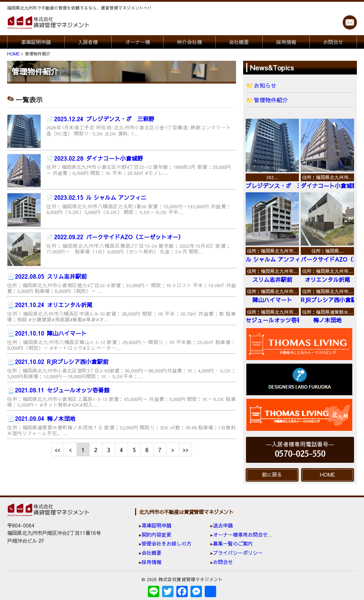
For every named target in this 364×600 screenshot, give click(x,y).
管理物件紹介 (271, 100)
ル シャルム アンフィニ (100, 197)
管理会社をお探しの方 (166, 543)
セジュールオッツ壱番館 (62, 390)
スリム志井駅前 (51, 276)
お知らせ (265, 85)
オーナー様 (138, 42)
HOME (328, 475)
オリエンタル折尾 (54, 305)
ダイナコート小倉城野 (98, 158)
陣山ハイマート (51, 333)
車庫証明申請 (36, 42)
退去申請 (223, 525)
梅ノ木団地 (45, 418)
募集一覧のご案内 (233, 543)
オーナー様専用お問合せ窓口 (245, 535)
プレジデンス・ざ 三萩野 (104, 119)
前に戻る (272, 475)
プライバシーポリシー (238, 553)
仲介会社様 (189, 42)
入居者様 (88, 42)
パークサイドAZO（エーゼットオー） (119, 237)
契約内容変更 (156, 535)
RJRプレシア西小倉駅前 (62, 361)
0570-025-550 (300, 454)
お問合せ (333, 42)
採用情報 (286, 42)
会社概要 (239, 42)
